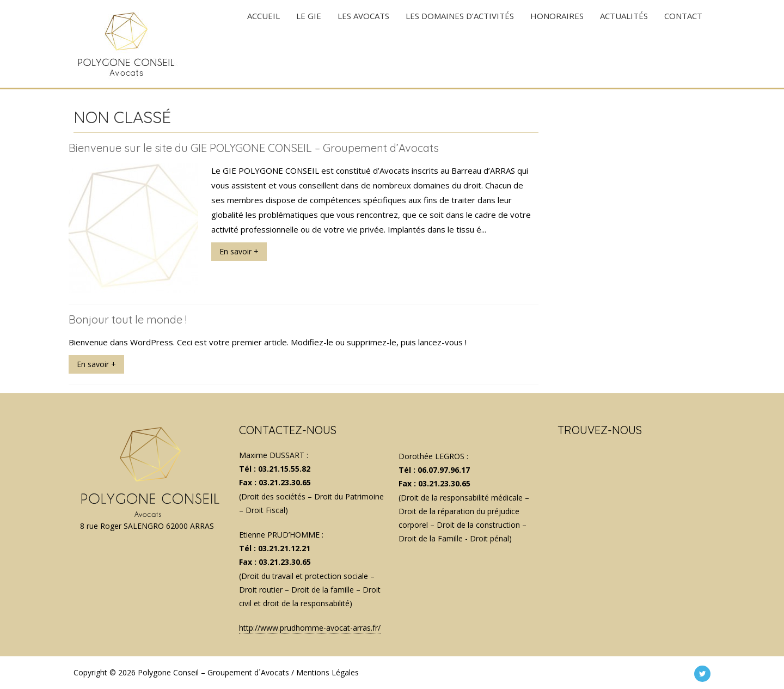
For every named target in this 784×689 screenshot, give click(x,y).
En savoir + (239, 251)
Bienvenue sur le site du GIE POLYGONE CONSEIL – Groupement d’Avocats (254, 148)
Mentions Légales (327, 672)
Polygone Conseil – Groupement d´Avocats (213, 672)
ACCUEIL (264, 44)
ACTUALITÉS (624, 44)
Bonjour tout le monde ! (128, 319)
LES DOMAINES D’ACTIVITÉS (460, 44)
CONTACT (683, 44)
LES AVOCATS (363, 44)
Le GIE (309, 44)
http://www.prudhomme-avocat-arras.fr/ (310, 628)
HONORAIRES (557, 44)
